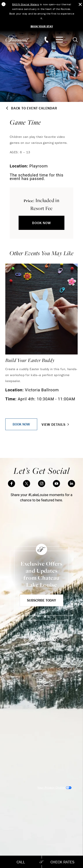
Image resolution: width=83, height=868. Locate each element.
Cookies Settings (54, 788)
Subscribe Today (41, 600)
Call (21, 862)
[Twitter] (27, 484)
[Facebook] (12, 484)
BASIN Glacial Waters (26, 4)
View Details (56, 424)
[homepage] (20, 40)
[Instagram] (42, 484)
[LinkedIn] (71, 484)
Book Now (41, 223)
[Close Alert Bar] (80, 5)
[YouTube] (56, 484)
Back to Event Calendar (31, 108)
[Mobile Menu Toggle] (59, 40)
